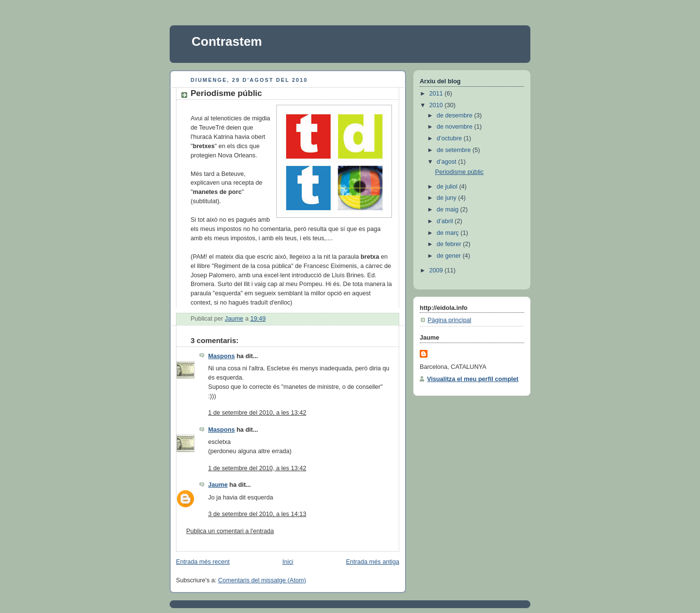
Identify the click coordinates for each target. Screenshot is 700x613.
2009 (437, 270)
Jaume (218, 485)
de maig (448, 210)
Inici (288, 562)
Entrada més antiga (373, 562)
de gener (450, 256)
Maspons (222, 356)
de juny (447, 198)
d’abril (446, 221)
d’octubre (450, 138)
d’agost (447, 162)
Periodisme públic (460, 172)
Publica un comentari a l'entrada (230, 531)
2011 (437, 94)
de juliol (448, 187)
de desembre (456, 115)
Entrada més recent (203, 562)
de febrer (450, 244)
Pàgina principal (449, 320)
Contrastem (227, 41)
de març (449, 233)
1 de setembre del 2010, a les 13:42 (257, 413)
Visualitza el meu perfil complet (473, 379)
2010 (437, 105)
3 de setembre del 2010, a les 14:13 (257, 514)
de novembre (456, 127)
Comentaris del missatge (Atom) (262, 580)
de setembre (455, 150)
